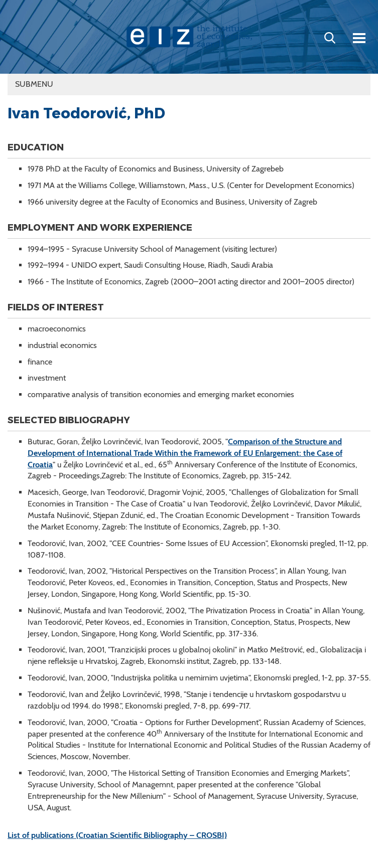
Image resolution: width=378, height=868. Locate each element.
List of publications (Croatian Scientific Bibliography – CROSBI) (117, 835)
